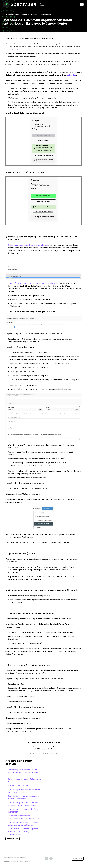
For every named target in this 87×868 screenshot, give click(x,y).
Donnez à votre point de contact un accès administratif (32, 283)
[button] (38, 748)
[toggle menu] (82, 5)
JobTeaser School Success (15, 15)
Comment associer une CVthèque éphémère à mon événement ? (23, 824)
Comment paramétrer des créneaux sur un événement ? (24, 791)
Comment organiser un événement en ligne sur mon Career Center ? (24, 804)
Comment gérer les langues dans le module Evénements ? (24, 797)
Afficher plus (13, 839)
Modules (33, 15)
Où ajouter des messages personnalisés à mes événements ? (23, 817)
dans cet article (13, 49)
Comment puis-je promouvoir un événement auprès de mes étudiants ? (24, 772)
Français (77, 858)
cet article (72, 75)
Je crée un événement (18, 786)
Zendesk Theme (10, 862)
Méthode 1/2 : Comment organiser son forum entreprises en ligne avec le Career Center (25, 832)
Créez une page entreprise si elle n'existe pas (28, 245)
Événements (45, 15)
